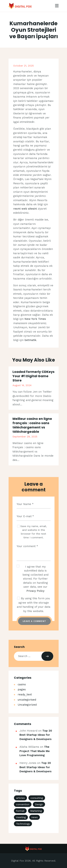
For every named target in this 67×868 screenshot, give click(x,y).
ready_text (25, 694)
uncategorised (27, 700)
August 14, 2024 (22, 385)
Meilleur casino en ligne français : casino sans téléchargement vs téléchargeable (32, 425)
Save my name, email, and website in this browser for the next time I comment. (34, 532)
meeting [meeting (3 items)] (21, 817)
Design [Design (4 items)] (39, 804)
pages (22, 689)
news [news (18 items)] (35, 817)
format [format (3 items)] (20, 811)
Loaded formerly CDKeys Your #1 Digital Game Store (33, 376)
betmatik (30, 340)
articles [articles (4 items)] (20, 798)
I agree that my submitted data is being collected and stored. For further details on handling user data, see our (35, 579)
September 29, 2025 (25, 437)
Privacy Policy (35, 591)
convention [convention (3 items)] (23, 804)
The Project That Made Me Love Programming (35, 751)
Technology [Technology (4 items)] (23, 824)
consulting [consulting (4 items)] (37, 798)
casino (22, 684)
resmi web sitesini (25, 209)
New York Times (35, 319)
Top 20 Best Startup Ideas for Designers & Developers (36, 735)
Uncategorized (27, 705)
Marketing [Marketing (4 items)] (36, 811)
